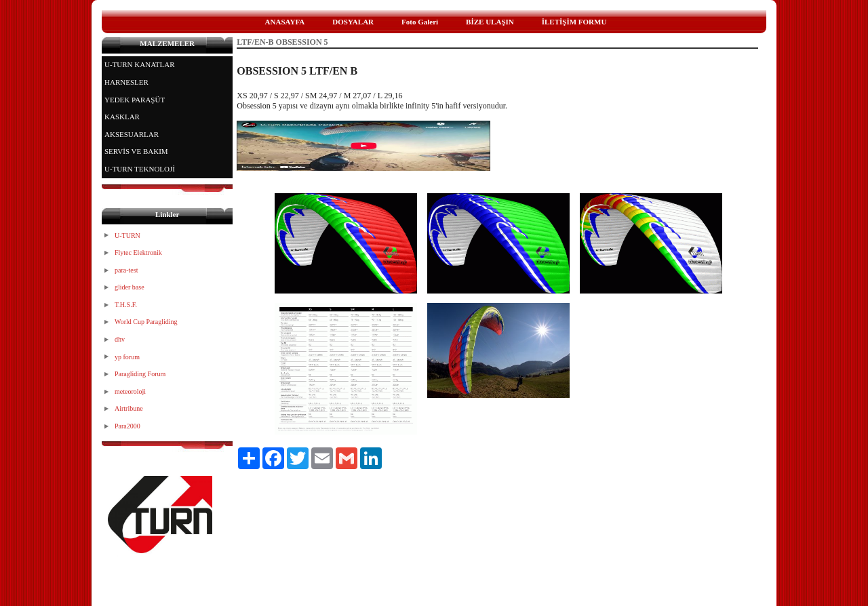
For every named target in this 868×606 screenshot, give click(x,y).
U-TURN (127, 236)
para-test (126, 270)
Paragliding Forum (140, 374)
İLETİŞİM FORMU (574, 22)
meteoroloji (130, 391)
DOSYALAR (353, 22)
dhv (120, 339)
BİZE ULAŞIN (490, 22)
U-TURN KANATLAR (140, 64)
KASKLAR (122, 117)
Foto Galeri (420, 22)
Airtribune (129, 408)
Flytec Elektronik (138, 252)
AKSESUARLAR (132, 134)
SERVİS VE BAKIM (136, 151)
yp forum (127, 357)
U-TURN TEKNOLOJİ (140, 169)
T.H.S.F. (126, 305)
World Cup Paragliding (146, 322)
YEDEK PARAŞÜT (135, 100)
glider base (130, 287)
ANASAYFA (285, 22)
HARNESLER (126, 82)
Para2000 (127, 426)
